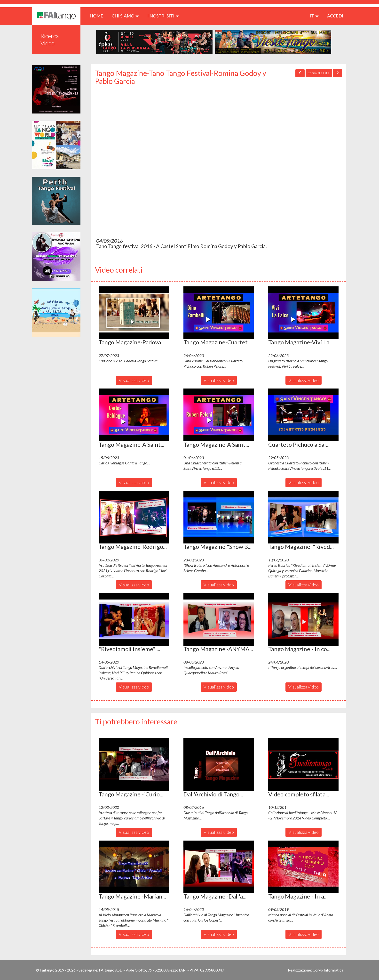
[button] (134, 313)
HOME (98, 16)
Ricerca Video (50, 39)
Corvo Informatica (328, 970)
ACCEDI (335, 16)
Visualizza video (134, 380)
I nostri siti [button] (163, 16)
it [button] (314, 16)
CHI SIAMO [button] (125, 16)
